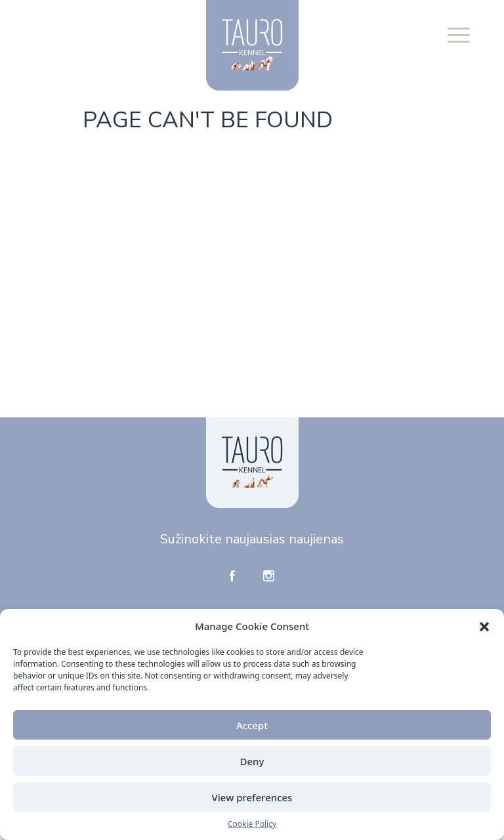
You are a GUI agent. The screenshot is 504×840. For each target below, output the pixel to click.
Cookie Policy (252, 824)
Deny (252, 761)
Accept (252, 725)
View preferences (252, 797)
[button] (484, 626)
